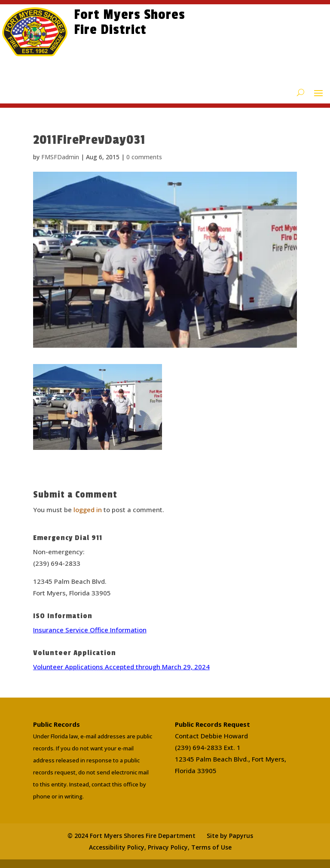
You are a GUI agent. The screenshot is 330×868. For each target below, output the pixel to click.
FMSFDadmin (60, 157)
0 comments (144, 157)
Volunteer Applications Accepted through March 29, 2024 (121, 667)
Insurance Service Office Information (90, 630)
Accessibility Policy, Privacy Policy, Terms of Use (160, 847)
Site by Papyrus (230, 836)
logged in (88, 510)
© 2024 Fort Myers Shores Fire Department (131, 836)
